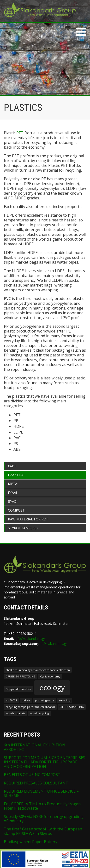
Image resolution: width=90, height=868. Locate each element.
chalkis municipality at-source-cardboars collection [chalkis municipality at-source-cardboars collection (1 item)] (38, 670)
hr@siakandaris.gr (53, 644)
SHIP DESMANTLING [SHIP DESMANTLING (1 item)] (72, 707)
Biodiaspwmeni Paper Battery (31, 842)
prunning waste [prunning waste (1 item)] (45, 700)
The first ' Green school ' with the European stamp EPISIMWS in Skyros (43, 831)
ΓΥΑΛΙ (12, 493)
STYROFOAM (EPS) (23, 528)
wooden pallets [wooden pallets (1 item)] (15, 713)
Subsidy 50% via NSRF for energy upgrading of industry (43, 819)
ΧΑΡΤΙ (13, 466)
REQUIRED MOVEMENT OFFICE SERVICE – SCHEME (41, 793)
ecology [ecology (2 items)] (52, 688)
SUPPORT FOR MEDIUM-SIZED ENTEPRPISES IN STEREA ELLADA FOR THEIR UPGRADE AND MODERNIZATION (45, 762)
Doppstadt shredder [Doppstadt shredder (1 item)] (18, 689)
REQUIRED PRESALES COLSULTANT (36, 783)
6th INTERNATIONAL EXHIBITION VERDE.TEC (35, 747)
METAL (14, 484)
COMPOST (16, 510)
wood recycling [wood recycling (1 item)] (39, 713)
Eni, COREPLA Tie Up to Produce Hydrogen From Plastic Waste (42, 806)
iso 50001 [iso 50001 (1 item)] (11, 700)
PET (20, 133)
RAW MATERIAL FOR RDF (28, 519)
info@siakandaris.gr (30, 639)
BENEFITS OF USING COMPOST (32, 775)
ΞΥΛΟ (12, 501)
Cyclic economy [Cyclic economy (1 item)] (50, 676)
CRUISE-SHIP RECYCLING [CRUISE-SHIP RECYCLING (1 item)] (21, 676)
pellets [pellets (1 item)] (26, 700)
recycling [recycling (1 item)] (65, 700)
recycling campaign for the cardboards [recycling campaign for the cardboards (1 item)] (30, 707)
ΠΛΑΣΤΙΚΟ (16, 475)
